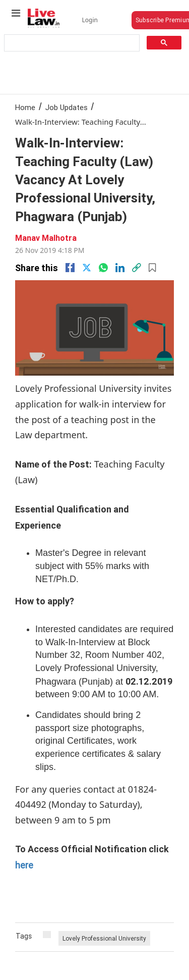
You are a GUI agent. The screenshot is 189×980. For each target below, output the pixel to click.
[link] (137, 268)
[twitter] (87, 268)
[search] (71, 43)
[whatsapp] (103, 268)
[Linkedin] (120, 268)
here (24, 865)
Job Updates (67, 107)
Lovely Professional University (104, 938)
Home (25, 107)
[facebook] (70, 268)
